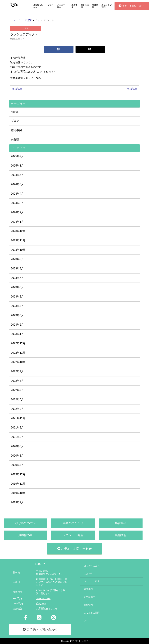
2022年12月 (18, 343)
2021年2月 (17, 437)
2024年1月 (17, 222)
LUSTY (40, 564)
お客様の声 (85, 6)
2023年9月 (17, 259)
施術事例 (74, 6)
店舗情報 (95, 6)
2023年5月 (17, 297)
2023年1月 (17, 334)
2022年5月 (17, 409)
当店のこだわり (73, 523)
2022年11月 (18, 353)
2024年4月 (17, 194)
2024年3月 (17, 203)
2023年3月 (17, 315)
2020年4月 (17, 465)
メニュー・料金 (62, 6)
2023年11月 (18, 240)
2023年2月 (17, 325)
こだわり (51, 6)
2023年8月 (17, 269)
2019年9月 (17, 502)
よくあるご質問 (106, 6)
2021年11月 (18, 418)
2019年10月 (18, 493)
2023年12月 (18, 231)
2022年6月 (17, 399)
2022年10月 (18, 362)
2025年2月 (17, 156)
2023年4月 (17, 306)
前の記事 (17, 89)
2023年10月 (18, 250)
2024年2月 (17, 212)
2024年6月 (17, 175)
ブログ (15, 121)
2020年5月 (17, 456)
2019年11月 (18, 484)
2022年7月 (17, 390)
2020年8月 (17, 446)
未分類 (26, 28)
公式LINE (41, 604)
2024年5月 (17, 184)
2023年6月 (17, 287)
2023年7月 (17, 278)
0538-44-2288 (43, 598)
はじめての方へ (38, 6)
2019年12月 (18, 474)
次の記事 (132, 89)
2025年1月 (17, 166)
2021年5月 (17, 428)
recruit (15, 112)
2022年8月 (17, 381)
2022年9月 (17, 371)
